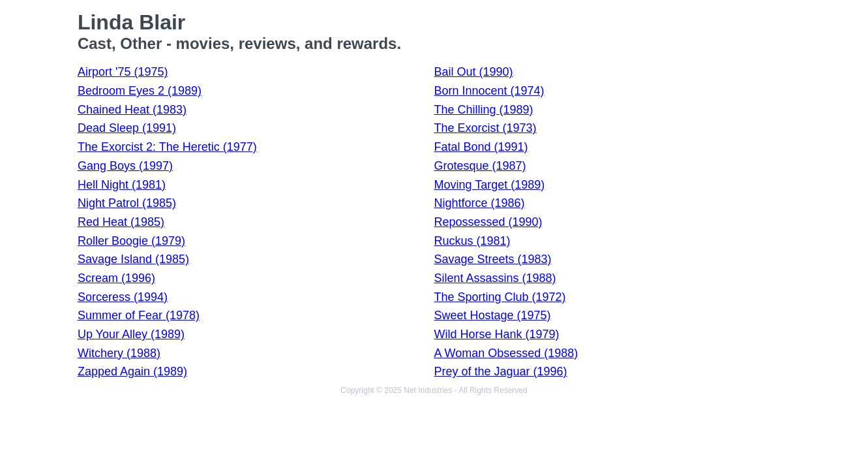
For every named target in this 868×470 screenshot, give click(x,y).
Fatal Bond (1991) (481, 147)
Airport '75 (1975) (123, 72)
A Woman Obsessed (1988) (506, 353)
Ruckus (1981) (472, 241)
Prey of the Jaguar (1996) (501, 371)
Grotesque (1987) (480, 166)
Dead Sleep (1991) (127, 128)
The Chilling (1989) (484, 110)
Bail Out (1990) (474, 72)
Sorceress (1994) (123, 297)
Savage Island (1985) (133, 259)
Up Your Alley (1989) (131, 334)
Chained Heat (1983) (132, 110)
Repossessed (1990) (488, 222)
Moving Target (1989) (490, 185)
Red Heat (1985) (121, 222)
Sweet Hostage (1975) (493, 315)
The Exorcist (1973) (486, 128)
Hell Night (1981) (122, 185)
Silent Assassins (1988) (495, 278)
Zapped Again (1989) (132, 371)
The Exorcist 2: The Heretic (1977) (167, 147)
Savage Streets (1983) (493, 259)
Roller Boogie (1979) (131, 241)
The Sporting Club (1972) (500, 297)
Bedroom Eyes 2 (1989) (140, 91)
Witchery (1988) (119, 353)
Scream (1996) (116, 278)
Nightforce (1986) (480, 203)
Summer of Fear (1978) (139, 315)
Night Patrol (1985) (127, 203)
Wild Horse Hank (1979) (497, 334)
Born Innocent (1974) (489, 91)
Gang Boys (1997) (125, 166)
